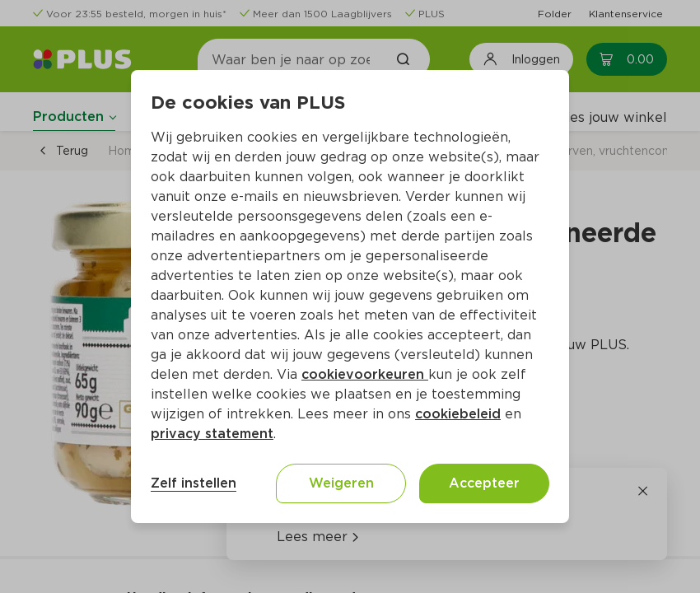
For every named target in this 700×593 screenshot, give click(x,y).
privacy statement (212, 434)
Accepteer (484, 483)
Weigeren (341, 483)
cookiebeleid (458, 414)
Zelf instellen (194, 483)
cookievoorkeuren (365, 374)
